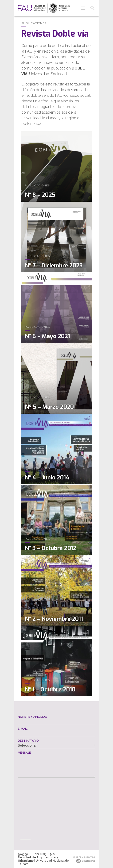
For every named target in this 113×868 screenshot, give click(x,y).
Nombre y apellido (33, 717)
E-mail (23, 729)
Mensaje (24, 753)
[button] (83, 8)
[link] (44, 8)
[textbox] (57, 722)
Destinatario (28, 741)
